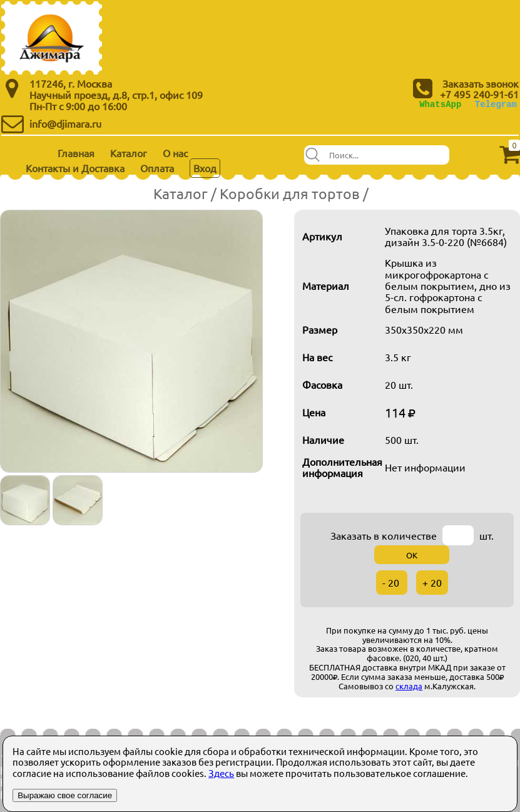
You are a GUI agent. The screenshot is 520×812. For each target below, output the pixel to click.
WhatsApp (440, 104)
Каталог (129, 153)
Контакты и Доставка (75, 168)
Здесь (221, 773)
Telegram (496, 104)
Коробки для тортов (290, 193)
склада (409, 686)
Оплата (157, 168)
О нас (175, 153)
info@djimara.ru (65, 123)
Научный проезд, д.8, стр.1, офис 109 (116, 95)
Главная (76, 153)
